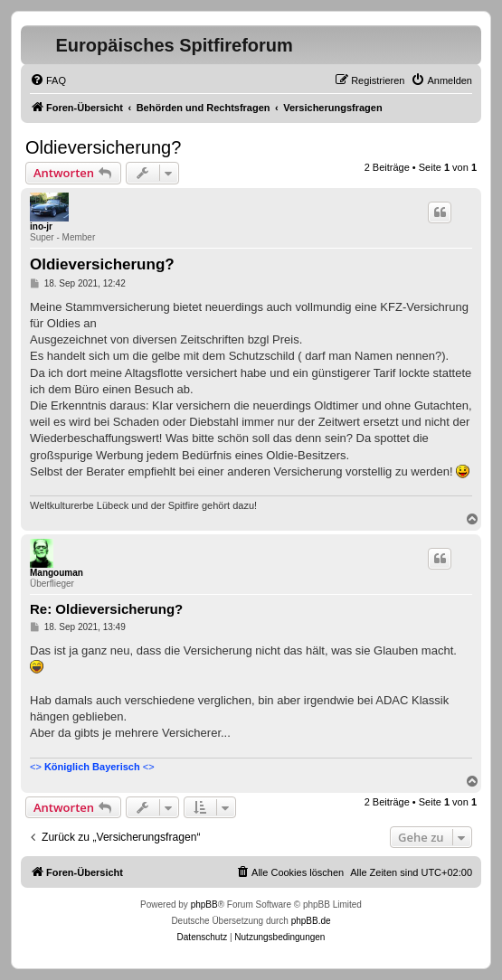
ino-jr (41, 226)
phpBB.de (311, 921)
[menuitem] (48, 80)
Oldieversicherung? (103, 147)
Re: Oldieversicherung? (106, 609)
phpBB (204, 905)
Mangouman (57, 573)
